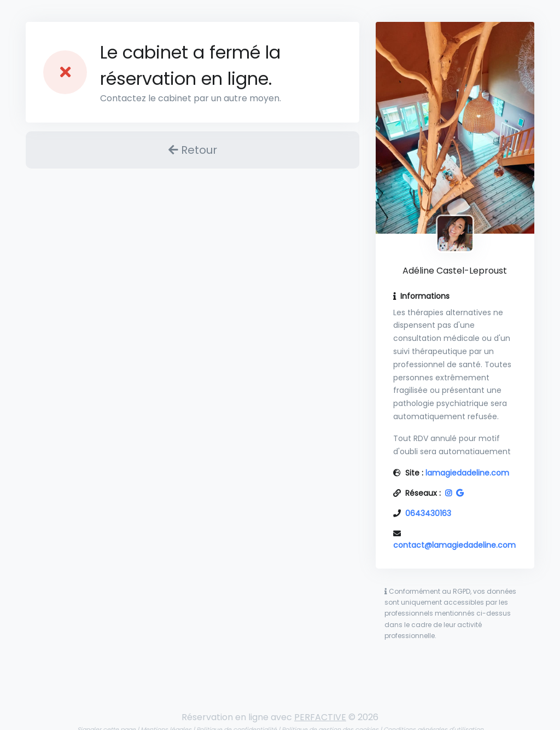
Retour (193, 150)
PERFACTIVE (320, 717)
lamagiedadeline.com (467, 473)
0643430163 (428, 513)
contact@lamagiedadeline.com (454, 545)
